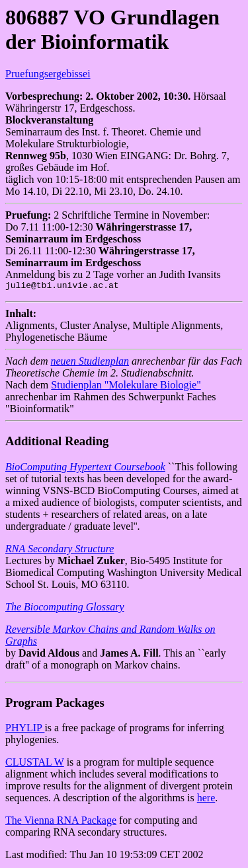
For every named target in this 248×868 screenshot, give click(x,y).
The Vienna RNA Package (61, 822)
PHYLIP (25, 730)
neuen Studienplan (90, 363)
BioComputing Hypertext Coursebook (85, 469)
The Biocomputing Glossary (65, 609)
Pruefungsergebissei (48, 74)
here (206, 800)
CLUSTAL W (35, 764)
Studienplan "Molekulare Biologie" (126, 387)
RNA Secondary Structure (60, 551)
